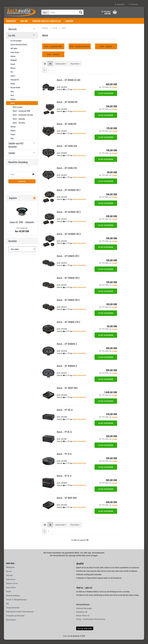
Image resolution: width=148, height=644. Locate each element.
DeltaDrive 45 (82, 616)
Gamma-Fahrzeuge (84, 613)
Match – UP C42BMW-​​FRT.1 (69, 194)
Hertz (12, 100)
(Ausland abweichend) (79, 94)
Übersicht (11, 21)
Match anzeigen (18, 111)
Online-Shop (67, 640)
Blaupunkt (14, 64)
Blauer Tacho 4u (83, 620)
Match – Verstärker (19, 127)
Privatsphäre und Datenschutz (15, 620)
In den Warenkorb (106, 98)
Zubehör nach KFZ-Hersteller (46, 21)
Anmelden (22, 186)
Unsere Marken (11, 592)
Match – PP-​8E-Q (64, 436)
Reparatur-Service (12, 588)
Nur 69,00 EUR (22, 234)
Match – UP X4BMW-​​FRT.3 (68, 304)
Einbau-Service (11, 584)
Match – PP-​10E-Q (65, 414)
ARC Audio (14, 53)
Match (13, 107)
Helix (12, 96)
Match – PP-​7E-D (64, 480)
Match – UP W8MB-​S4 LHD (69, 84)
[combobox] (61, 68)
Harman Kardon (15, 92)
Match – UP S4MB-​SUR (67, 150)
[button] (45, 68)
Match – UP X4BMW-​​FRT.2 (68, 282)
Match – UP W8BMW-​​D (67, 370)
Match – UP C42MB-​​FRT (67, 106)
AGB (7, 608)
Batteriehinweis (11, 624)
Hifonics (13, 103)
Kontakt (9, 596)
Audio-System (15, 57)
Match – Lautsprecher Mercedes (23, 119)
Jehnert (13, 80)
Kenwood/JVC (15, 84)
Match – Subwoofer (19, 123)
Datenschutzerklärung (13, 600)
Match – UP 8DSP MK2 (67, 502)
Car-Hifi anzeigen (16, 45)
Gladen (13, 88)
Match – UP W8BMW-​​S (67, 348)
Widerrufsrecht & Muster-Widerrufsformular (20, 616)
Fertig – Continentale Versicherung (91, 624)
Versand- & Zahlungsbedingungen (16, 604)
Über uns (9, 576)
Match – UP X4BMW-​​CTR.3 (68, 326)
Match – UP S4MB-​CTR (67, 172)
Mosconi (13, 131)
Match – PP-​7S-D (64, 458)
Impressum (9, 580)
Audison (13, 60)
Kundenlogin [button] (120, 4)
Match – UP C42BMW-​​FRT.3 (69, 238)
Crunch (13, 68)
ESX (12, 76)
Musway (13, 135)
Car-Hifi (24, 21)
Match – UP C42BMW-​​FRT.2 (69, 216)
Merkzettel (133, 4)
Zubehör (69, 21)
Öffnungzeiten (10, 571)
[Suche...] (45, 12)
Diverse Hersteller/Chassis (19, 49)
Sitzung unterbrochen (13, 612)
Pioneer (13, 139)
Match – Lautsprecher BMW (22, 115)
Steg (12, 143)
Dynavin (13, 72)
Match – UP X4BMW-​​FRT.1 (68, 260)
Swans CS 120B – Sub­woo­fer (22, 226)
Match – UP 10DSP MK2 (67, 392)
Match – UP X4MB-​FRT (67, 128)
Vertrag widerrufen (85, 633)
